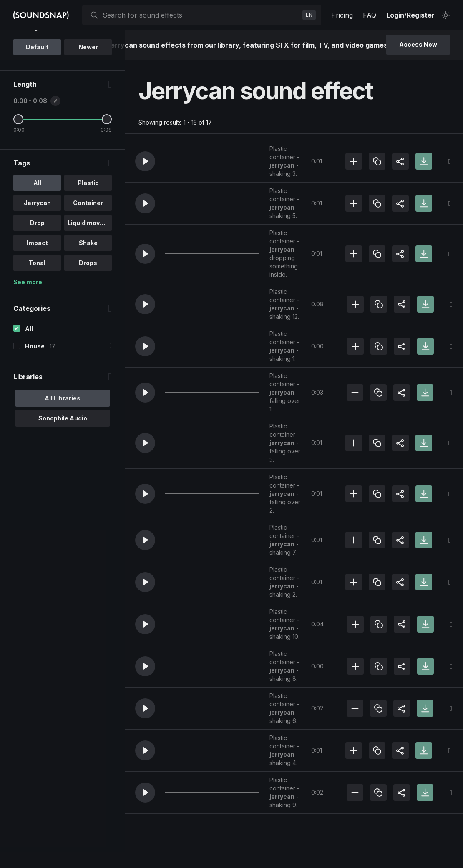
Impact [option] (37, 289)
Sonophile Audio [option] (62, 464)
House (35, 392)
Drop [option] (37, 269)
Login (395, 15)
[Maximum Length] (106, 165)
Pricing (342, 15)
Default (37, 93)
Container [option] (88, 249)
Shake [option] (88, 289)
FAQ (370, 15)
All (29, 375)
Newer (88, 93)
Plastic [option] (88, 229)
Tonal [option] (37, 309)
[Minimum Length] (18, 165)
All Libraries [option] (63, 444)
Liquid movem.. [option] (90, 269)
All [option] (37, 229)
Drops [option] (88, 309)
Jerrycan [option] (37, 249)
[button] (145, 161)
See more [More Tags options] (28, 328)
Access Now (418, 44)
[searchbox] (201, 15)
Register (421, 15)
